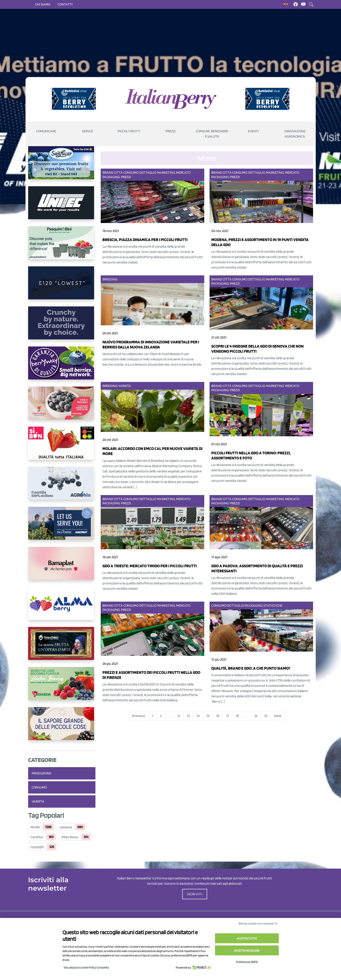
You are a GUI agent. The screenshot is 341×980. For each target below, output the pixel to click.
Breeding (110, 279)
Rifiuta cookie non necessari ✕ (258, 923)
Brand (108, 172)
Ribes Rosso (70, 837)
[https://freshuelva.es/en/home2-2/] (62, 687)
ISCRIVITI (195, 894)
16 (218, 716)
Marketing (166, 172)
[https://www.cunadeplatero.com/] (62, 647)
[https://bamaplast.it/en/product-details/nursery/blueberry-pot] (62, 567)
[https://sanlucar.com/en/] (62, 166)
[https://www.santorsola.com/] (62, 727)
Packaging (111, 177)
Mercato (183, 172)
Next (278, 716)
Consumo (39, 787)
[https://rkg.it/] (62, 326)
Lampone (66, 827)
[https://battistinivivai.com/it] (74, 99)
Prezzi (126, 177)
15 (208, 716)
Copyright (37, 847)
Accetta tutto (247, 938)
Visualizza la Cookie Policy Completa (86, 967)
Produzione (41, 773)
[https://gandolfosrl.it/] (62, 607)
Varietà (38, 801)
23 (266, 716)
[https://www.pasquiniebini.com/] (62, 246)
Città (118, 172)
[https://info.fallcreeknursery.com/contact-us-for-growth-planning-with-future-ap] (62, 527)
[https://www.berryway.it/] (62, 367)
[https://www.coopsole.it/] (62, 447)
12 (179, 716)
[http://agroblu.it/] (62, 487)
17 (227, 716)
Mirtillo (35, 827)
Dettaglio (148, 172)
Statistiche (273, 605)
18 (237, 716)
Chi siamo (43, 4)
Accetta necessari (247, 951)
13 (188, 716)
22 (256, 716)
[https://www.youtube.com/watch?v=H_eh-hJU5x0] (62, 286)
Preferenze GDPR (247, 962)
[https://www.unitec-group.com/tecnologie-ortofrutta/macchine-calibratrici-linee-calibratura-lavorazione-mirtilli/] (62, 206)
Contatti (65, 4)
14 (198, 716)
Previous (139, 716)
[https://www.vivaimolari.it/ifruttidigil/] (62, 407)
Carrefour (37, 837)
